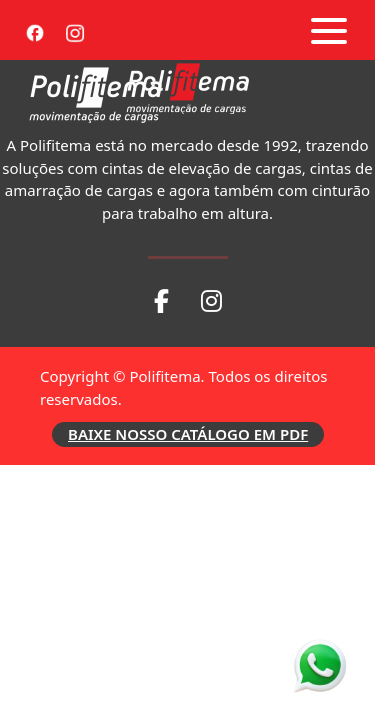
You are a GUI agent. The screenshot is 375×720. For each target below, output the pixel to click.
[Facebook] (35, 30)
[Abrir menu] (329, 31)
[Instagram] (75, 30)
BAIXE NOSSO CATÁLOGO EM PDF (188, 434)
